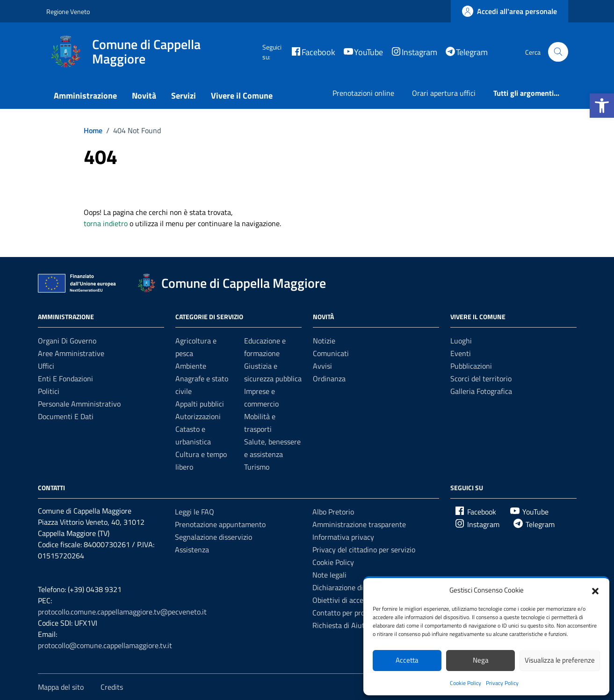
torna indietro (106, 223)
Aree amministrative (71, 353)
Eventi (461, 353)
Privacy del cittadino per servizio (364, 550)
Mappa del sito (61, 687)
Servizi (184, 96)
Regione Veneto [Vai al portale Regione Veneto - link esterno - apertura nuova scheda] (68, 11)
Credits (112, 687)
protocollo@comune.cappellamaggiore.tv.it (105, 645)
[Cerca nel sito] (558, 52)
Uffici (46, 366)
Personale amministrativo (79, 404)
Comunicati (331, 353)
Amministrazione (85, 96)
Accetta (407, 660)
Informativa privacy (343, 537)
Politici (49, 391)
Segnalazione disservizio (213, 537)
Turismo (257, 467)
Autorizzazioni (198, 416)
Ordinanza (329, 379)
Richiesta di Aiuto (340, 625)
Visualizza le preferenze (560, 660)
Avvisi (322, 366)
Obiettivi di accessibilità (350, 600)
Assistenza (192, 550)
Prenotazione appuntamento (220, 524)
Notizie (324, 341)
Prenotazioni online (363, 93)
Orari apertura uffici (444, 93)
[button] (602, 106)
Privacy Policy (502, 683)
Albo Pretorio (333, 512)
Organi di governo (67, 341)
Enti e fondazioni (65, 379)
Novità (144, 96)
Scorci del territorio (481, 379)
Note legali (329, 575)
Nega (481, 660)
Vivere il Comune (242, 96)
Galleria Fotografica (481, 391)
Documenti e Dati (66, 416)
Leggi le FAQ (195, 512)
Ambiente (191, 366)
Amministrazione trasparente (359, 524)
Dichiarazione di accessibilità (358, 587)
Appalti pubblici (200, 404)
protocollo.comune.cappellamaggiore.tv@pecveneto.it (122, 612)
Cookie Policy (466, 683)
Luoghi (461, 341)
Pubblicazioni (471, 366)
